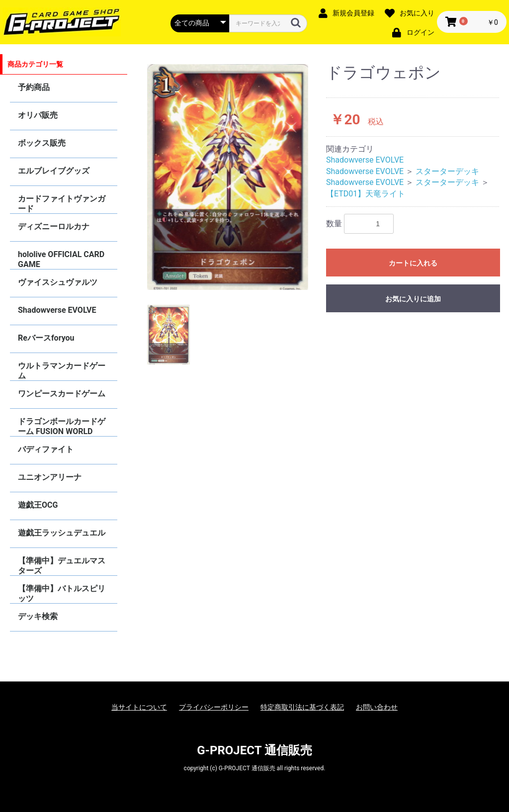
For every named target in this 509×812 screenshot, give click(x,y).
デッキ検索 (38, 616)
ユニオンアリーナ (50, 477)
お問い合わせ (377, 707)
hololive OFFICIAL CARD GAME (61, 259)
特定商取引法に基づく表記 (302, 707)
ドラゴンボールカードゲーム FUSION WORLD (62, 426)
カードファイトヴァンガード (62, 204)
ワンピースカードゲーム (62, 394)
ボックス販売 (42, 143)
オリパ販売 (38, 115)
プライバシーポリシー (214, 707)
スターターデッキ (447, 171)
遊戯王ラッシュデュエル (62, 533)
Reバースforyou (46, 338)
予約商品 (34, 87)
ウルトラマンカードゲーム (62, 371)
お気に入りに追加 (413, 299)
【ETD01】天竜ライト (366, 194)
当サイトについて (139, 707)
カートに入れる (413, 263)
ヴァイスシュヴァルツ (58, 282)
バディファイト (46, 449)
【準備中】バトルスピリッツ (62, 593)
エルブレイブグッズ (54, 171)
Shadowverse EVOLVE (57, 310)
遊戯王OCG (38, 505)
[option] (228, 177)
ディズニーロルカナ (54, 226)
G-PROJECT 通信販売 (254, 750)
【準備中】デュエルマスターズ (62, 566)
